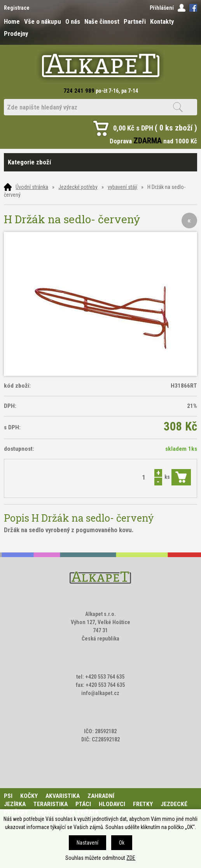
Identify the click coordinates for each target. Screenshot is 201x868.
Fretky (143, 804)
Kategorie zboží (100, 162)
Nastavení (87, 843)
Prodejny (16, 34)
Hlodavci (112, 804)
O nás (73, 21)
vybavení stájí (122, 187)
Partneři (135, 21)
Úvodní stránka (32, 187)
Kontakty (162, 21)
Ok (122, 843)
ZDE (131, 858)
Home (12, 21)
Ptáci (83, 804)
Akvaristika (63, 796)
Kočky (29, 796)
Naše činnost (102, 21)
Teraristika (51, 804)
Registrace (17, 8)
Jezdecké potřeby (78, 187)
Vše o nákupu (43, 21)
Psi (8, 796)
